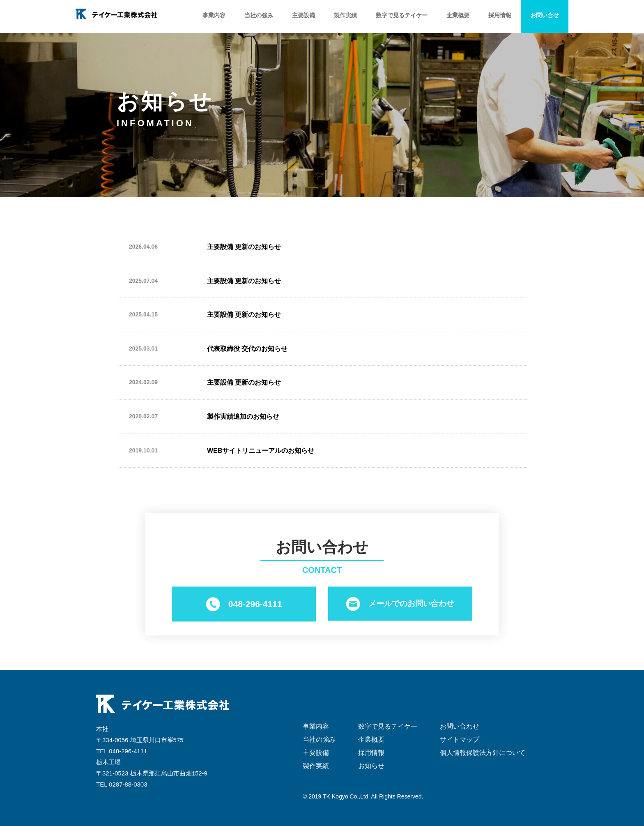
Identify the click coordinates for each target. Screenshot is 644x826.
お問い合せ (545, 15)
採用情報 (500, 15)
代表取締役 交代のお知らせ (247, 349)
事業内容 (214, 15)
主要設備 (304, 15)
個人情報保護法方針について (483, 753)
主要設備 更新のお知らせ (244, 247)
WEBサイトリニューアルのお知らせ (261, 451)
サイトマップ (460, 739)
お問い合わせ (460, 726)
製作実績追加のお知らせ (243, 416)
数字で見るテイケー (402, 15)
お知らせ (371, 766)
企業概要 (458, 15)
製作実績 (345, 15)
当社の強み (259, 15)
